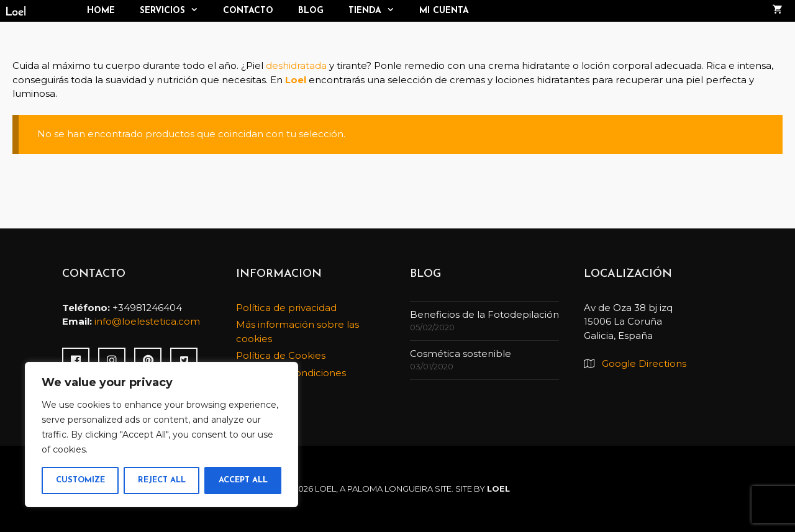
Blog (311, 11)
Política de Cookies (281, 355)
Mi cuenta (444, 11)
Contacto (248, 11)
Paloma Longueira (390, 489)
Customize (80, 480)
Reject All (162, 480)
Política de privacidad (286, 308)
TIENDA (378, 11)
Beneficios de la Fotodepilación (484, 314)
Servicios (175, 11)
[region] (161, 435)
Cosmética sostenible (461, 354)
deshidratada (296, 65)
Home (101, 11)
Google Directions (644, 363)
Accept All (243, 480)
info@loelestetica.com (147, 321)
